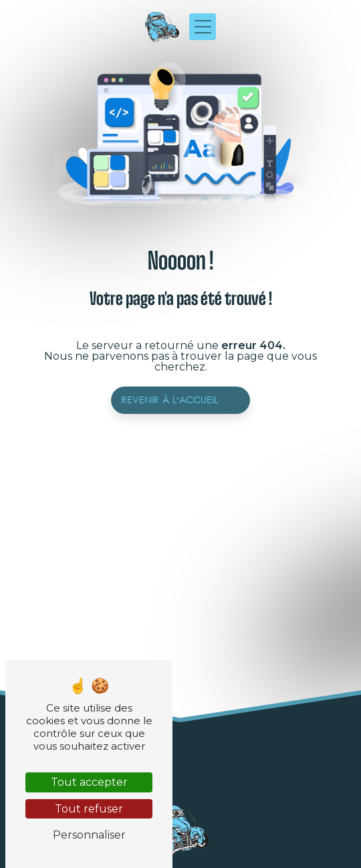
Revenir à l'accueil (169, 400)
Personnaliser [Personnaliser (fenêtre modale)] (89, 835)
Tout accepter (89, 782)
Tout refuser (89, 809)
